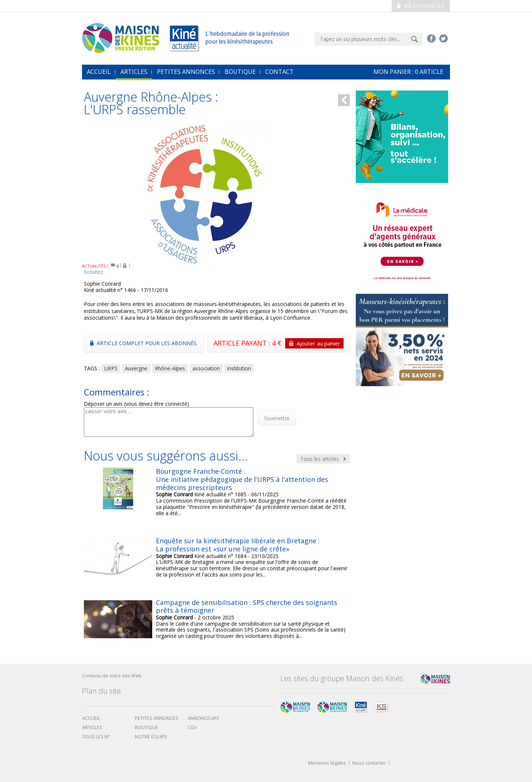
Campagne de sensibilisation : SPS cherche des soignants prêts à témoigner (247, 606)
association (206, 368)
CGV (192, 727)
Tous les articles (323, 459)
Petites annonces (186, 72)
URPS (111, 368)
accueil (99, 72)
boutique (146, 727)
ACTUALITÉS (94, 266)
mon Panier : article (408, 72)
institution (239, 368)
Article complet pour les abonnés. (144, 343)
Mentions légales (327, 763)
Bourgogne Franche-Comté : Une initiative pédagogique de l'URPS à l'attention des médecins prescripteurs (242, 479)
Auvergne (136, 368)
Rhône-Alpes (170, 368)
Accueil (91, 718)
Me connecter (421, 6)
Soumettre (277, 418)
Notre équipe (151, 737)
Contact (279, 72)
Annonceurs (203, 718)
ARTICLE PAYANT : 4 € (279, 343)
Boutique (240, 72)
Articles (134, 72)
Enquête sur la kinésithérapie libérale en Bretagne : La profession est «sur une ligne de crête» (238, 545)
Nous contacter (369, 763)
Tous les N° (96, 737)
